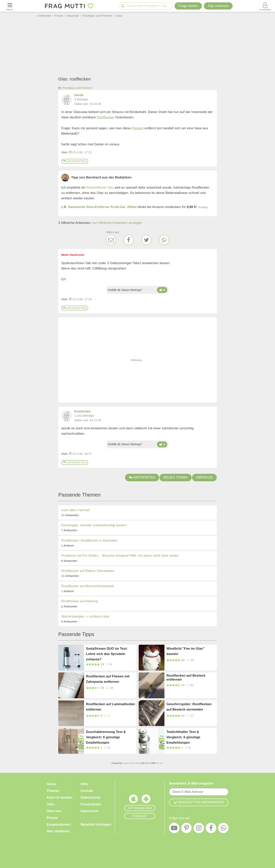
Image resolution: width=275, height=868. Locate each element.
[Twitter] (146, 240)
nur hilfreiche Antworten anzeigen (117, 223)
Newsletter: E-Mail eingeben (191, 783)
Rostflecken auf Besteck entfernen (186, 678)
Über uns (54, 811)
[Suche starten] (123, 6)
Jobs (51, 804)
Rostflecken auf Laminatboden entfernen (110, 707)
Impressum (90, 811)
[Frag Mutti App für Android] (146, 800)
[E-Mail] (111, 240)
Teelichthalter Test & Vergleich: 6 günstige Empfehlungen (183, 737)
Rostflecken (106, 117)
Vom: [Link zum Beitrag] (65, 152)
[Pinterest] (186, 829)
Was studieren (58, 831)
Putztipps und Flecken (77, 88)
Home (51, 784)
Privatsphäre (91, 804)
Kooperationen (58, 824)
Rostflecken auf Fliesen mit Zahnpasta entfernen (108, 679)
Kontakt (87, 791)
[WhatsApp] (164, 240)
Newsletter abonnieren (199, 802)
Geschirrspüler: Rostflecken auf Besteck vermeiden (189, 707)
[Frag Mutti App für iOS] (133, 800)
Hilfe (84, 784)
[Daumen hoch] (162, 290)
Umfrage (204, 477)
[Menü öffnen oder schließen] (10, 6)
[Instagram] (199, 829)
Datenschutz (91, 798)
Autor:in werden (59, 798)
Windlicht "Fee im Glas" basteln (186, 651)
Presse (52, 818)
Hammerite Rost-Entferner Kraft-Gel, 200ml (102, 207)
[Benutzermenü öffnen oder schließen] (265, 6)
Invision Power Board (132, 763)
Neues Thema (176, 477)
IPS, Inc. (160, 763)
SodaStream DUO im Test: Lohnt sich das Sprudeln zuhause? (107, 654)
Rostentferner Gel (99, 188)
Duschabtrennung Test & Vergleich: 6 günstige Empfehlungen (106, 737)
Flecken (138, 128)
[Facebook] (129, 240)
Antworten (75, 161)
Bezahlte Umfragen (96, 824)
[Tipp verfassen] (218, 6)
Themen (53, 791)
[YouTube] (174, 829)
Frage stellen (188, 6)
